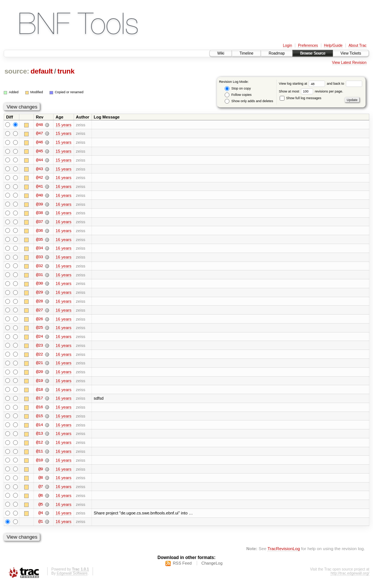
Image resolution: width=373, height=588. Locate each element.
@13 (39, 437)
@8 (41, 481)
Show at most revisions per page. (311, 91)
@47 (39, 134)
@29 (39, 294)
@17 (39, 401)
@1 (41, 526)
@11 (39, 455)
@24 (39, 339)
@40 (39, 196)
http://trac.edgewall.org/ (350, 578)
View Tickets (351, 53)
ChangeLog (212, 568)
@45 (39, 152)
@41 (39, 187)
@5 (41, 508)
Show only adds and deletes (249, 101)
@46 (39, 143)
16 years (64, 178)
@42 (39, 178)
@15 (39, 419)
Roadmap (276, 53)
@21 (39, 366)
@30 (39, 285)
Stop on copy (238, 89)
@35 (39, 241)
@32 (39, 267)
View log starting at (303, 84)
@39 (39, 205)
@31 (39, 276)
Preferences (308, 46)
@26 (39, 321)
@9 (41, 472)
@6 (41, 499)
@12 (39, 446)
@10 (39, 464)
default (42, 71)
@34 (39, 250)
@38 (39, 214)
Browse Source (313, 53)
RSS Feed (182, 568)
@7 (41, 490)
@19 (39, 383)
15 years (64, 125)
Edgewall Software (72, 578)
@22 (39, 357)
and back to (345, 84)
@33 (39, 259)
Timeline (246, 53)
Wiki (221, 53)
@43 (39, 169)
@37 (39, 223)
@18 (39, 392)
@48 (39, 125)
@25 (39, 330)
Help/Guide (333, 46)
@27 (39, 312)
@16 (39, 410)
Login (287, 46)
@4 (41, 517)
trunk (66, 71)
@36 (39, 232)
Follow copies (238, 95)
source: (17, 71)
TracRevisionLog (284, 553)
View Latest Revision (349, 63)
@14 (39, 428)
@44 (39, 160)
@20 (39, 374)
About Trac (357, 46)
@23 (39, 348)
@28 (39, 303)
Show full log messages (300, 98)
